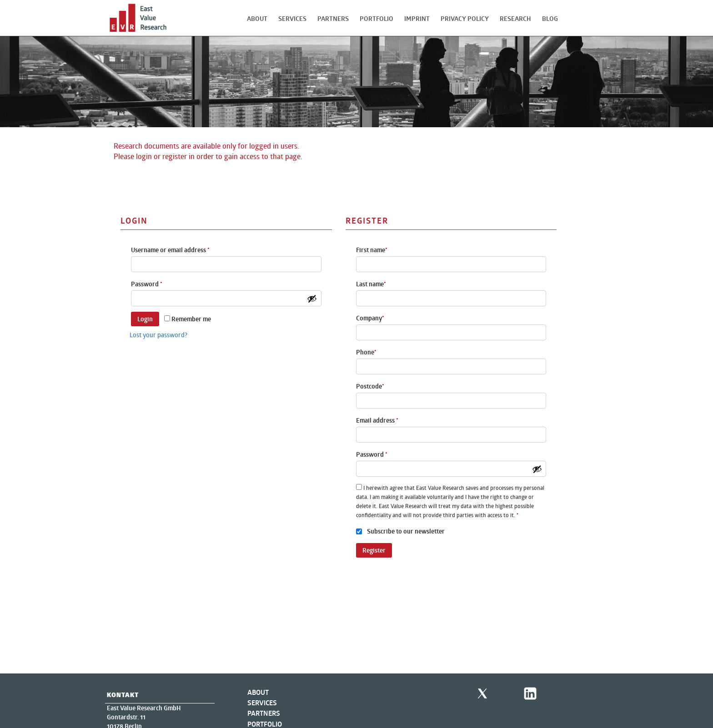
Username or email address (170, 250)
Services (292, 19)
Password (147, 284)
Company (370, 318)
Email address (377, 420)
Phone (366, 352)
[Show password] (312, 299)
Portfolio (377, 19)
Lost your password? (158, 335)
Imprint (417, 19)
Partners (333, 19)
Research (515, 19)
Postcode (370, 386)
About (257, 19)
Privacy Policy (465, 19)
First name (372, 250)
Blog (550, 19)
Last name (371, 284)
